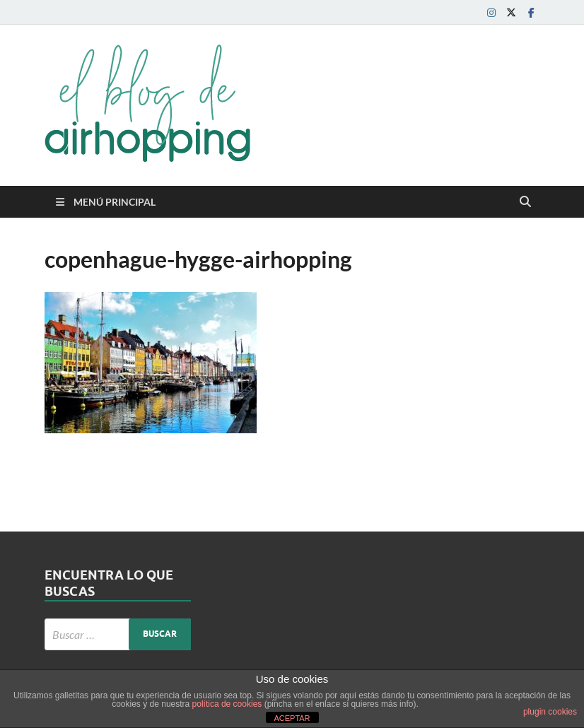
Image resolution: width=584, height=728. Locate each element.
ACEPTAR (292, 718)
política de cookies (227, 704)
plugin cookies (550, 712)
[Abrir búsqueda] (525, 202)
